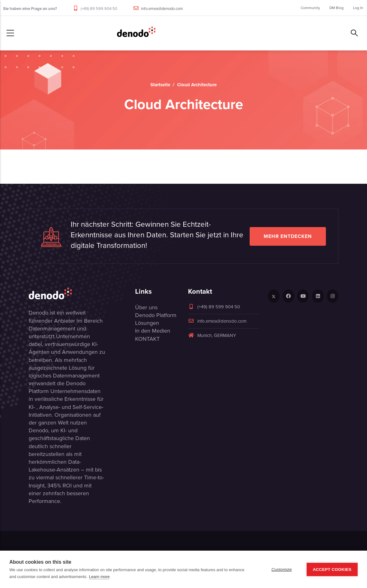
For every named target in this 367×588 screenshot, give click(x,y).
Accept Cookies (332, 569)
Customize (282, 569)
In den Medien (153, 331)
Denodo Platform (156, 315)
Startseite (160, 85)
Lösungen (147, 323)
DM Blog (336, 8)
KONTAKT (147, 339)
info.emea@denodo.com (162, 9)
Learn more (99, 577)
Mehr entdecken (288, 236)
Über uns (146, 307)
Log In (358, 8)
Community (310, 8)
